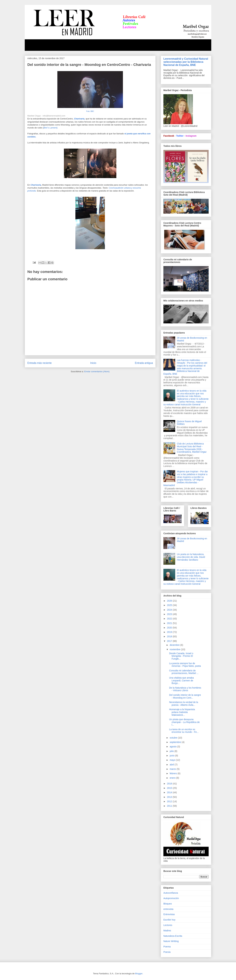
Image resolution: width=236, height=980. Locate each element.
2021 (170, 623)
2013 (170, 797)
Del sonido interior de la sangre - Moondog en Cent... (185, 696)
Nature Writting (171, 941)
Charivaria (36, 185)
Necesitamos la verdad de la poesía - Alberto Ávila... (184, 704)
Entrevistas (169, 914)
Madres (167, 931)
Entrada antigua (144, 363)
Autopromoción (171, 898)
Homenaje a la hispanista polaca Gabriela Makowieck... (182, 712)
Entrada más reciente (39, 363)
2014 (170, 792)
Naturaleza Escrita (173, 936)
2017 (170, 641)
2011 (170, 806)
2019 (170, 632)
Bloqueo (168, 904)
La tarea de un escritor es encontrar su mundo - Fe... (184, 731)
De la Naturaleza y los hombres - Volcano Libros (185, 689)
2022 (170, 619)
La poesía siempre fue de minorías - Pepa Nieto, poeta (185, 665)
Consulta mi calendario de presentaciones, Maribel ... (184, 672)
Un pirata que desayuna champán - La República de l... (184, 722)
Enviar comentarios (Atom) (97, 371)
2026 (170, 601)
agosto (173, 747)
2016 (170, 784)
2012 (170, 801)
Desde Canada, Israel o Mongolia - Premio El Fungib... (181, 656)
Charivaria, (80, 119)
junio (172, 756)
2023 (170, 614)
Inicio (93, 363)
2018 (170, 636)
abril (172, 765)
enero (173, 778)
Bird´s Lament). (51, 128)
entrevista (168, 909)
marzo (173, 769)
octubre (174, 738)
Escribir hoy (169, 920)
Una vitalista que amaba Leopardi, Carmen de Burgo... (181, 681)
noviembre (175, 649)
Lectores (168, 925)
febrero (174, 773)
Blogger (139, 974)
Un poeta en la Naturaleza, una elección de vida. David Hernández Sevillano (191, 557)
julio (172, 751)
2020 (170, 628)
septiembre (176, 742)
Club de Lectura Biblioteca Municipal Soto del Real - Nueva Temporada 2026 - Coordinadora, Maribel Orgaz (192, 448)
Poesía (167, 952)
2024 (170, 610)
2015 (170, 788)
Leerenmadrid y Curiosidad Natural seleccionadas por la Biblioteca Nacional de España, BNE (186, 62)
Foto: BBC (90, 111)
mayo (173, 760)
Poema (167, 947)
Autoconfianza (171, 893)
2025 (170, 605)
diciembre (175, 645)
